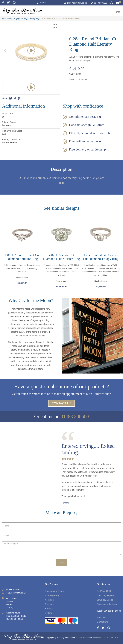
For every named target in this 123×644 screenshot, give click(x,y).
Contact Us (62, 403)
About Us (101, 618)
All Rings (49, 600)
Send (62, 563)
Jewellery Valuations (107, 604)
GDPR (110, 638)
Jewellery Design (105, 600)
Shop (10, 19)
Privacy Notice (99, 638)
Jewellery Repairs (106, 596)
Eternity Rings (35, 19)
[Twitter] (10, 3)
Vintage (49, 613)
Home (4, 19)
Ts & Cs (118, 638)
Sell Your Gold (104, 591)
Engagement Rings (21, 19)
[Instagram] (14, 3)
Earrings (49, 609)
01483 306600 (101, 3)
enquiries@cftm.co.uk (75, 3)
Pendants (50, 604)
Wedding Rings (52, 596)
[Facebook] (5, 3)
